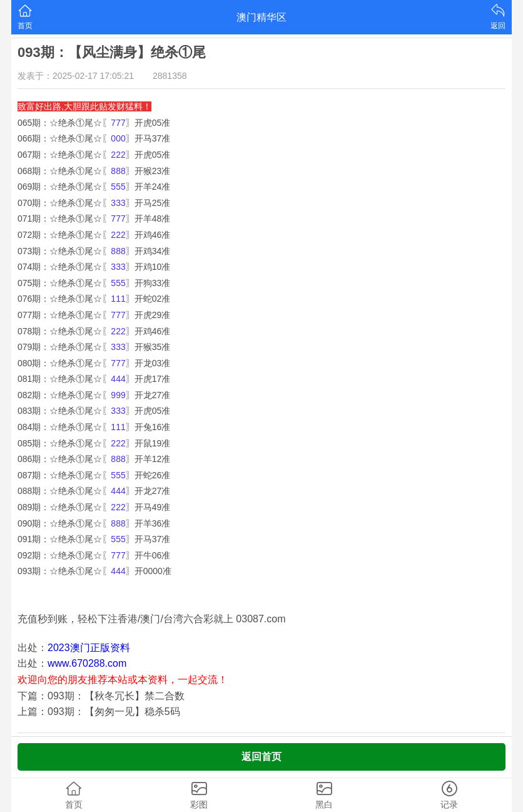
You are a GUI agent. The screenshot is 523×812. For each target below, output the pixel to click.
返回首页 (261, 757)
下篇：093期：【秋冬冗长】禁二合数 (101, 696)
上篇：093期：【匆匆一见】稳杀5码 (99, 712)
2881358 (170, 76)
